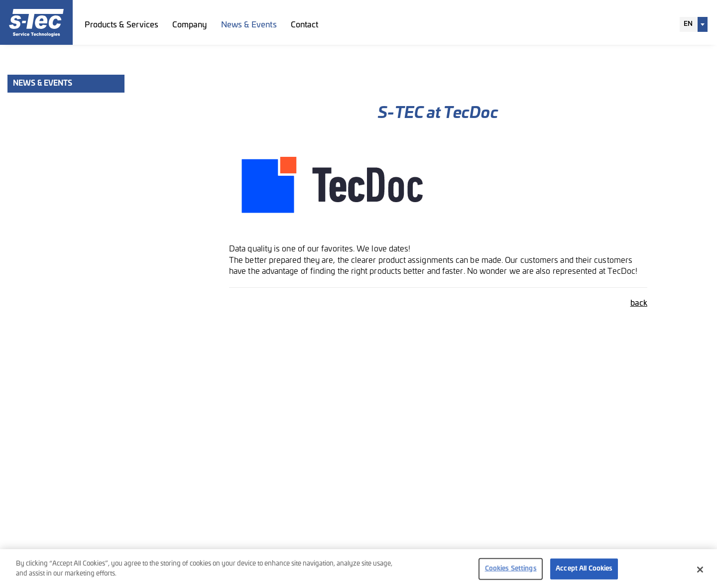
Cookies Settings (511, 571)
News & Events (249, 25)
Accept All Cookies (584, 571)
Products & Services (121, 25)
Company (190, 25)
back (639, 303)
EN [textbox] (688, 24)
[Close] (700, 572)
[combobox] (694, 24)
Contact (305, 25)
